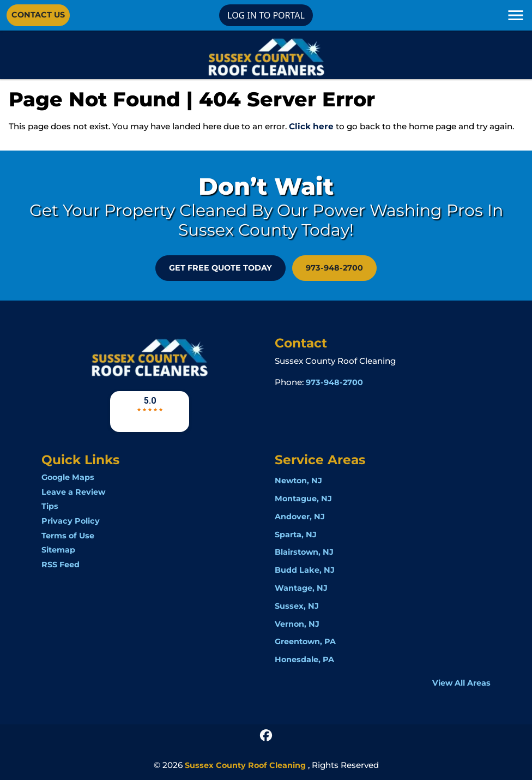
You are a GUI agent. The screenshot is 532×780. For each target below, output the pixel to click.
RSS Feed (61, 565)
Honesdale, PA (304, 659)
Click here (311, 126)
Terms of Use (68, 536)
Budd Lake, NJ (305, 570)
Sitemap (58, 550)
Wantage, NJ (301, 588)
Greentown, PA (305, 641)
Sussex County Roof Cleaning (245, 765)
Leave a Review (73, 492)
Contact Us (38, 15)
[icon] (266, 734)
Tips (50, 506)
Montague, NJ (303, 499)
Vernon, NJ (297, 624)
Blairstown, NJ (304, 552)
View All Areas (461, 683)
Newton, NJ (298, 481)
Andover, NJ (300, 517)
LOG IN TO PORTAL (266, 15)
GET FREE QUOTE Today (220, 268)
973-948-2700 (334, 268)
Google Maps (68, 477)
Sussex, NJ (297, 606)
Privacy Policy (71, 521)
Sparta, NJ (296, 535)
